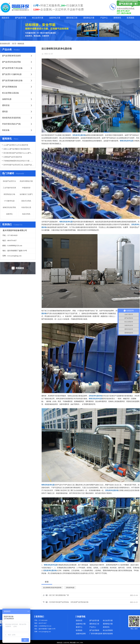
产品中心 (104, 18)
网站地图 (73, 643)
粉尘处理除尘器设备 (10, 93)
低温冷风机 (26, 214)
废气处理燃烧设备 (10, 87)
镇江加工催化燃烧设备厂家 (59, 595)
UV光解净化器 (9, 201)
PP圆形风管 (26, 188)
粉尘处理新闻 (108, 630)
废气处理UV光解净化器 (12, 74)
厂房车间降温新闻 (96, 634)
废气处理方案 (21, 18)
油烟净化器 (7, 99)
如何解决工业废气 (26, 194)
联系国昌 (131, 18)
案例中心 (79, 627)
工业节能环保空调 (9, 188)
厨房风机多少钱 (9, 194)
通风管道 (6, 105)
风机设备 (6, 130)
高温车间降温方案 (26, 181)
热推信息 (21, 44)
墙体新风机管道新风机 (11, 118)
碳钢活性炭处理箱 (9, 207)
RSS (78, 643)
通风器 (5, 112)
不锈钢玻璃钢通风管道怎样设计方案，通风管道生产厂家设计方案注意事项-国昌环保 (19, 161)
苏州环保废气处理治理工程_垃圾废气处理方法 (19, 165)
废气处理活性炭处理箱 (11, 62)
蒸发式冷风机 (26, 201)
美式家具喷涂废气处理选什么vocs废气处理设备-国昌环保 (19, 153)
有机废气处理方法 (9, 181)
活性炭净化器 (70, 588)
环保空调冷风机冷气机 (11, 124)
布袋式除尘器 (26, 207)
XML (82, 643)
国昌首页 (5, 18)
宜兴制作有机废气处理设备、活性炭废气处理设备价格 (69, 602)
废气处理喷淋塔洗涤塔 (11, 56)
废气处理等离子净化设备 (12, 68)
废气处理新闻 (94, 630)
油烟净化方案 (55, 18)
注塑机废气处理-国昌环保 (13, 157)
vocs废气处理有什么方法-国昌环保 (16, 145)
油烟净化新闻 (81, 634)
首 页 (14, 44)
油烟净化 (9, 214)
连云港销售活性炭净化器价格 (52, 588)
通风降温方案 (89, 18)
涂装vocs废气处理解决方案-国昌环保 (17, 149)
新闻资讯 (117, 18)
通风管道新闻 (108, 634)
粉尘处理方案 (38, 18)
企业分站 (66, 643)
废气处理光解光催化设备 (12, 80)
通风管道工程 (72, 18)
